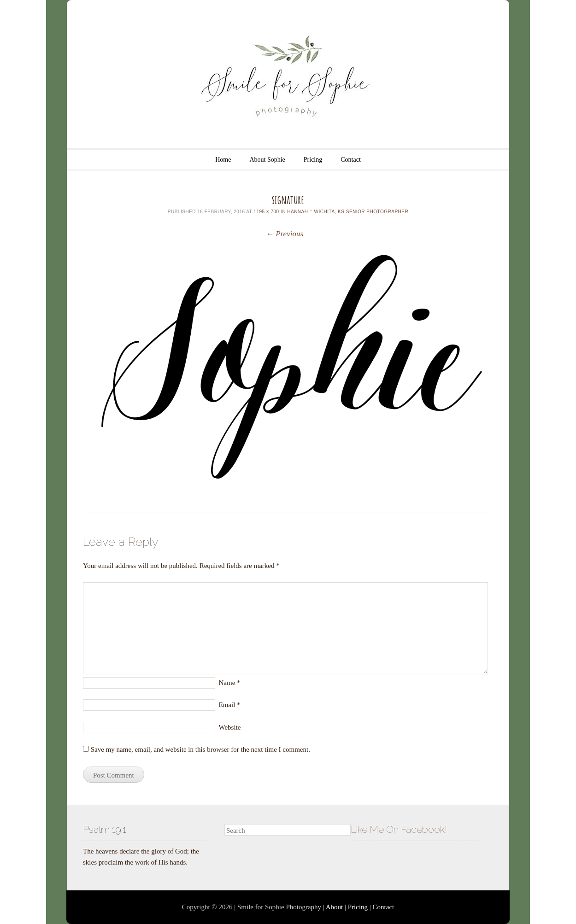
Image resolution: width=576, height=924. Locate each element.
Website (230, 727)
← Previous (285, 234)
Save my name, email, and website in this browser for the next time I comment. (200, 749)
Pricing (313, 160)
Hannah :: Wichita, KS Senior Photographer (348, 212)
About (335, 907)
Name (230, 683)
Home (223, 160)
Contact (351, 160)
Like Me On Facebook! (399, 829)
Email (230, 705)
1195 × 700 (266, 212)
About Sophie (267, 160)
